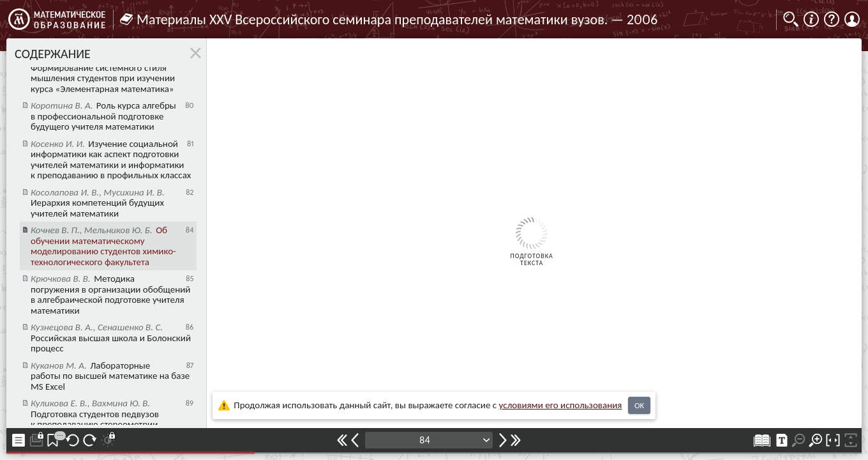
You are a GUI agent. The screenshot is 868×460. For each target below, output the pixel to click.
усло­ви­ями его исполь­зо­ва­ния (561, 405)
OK (639, 405)
